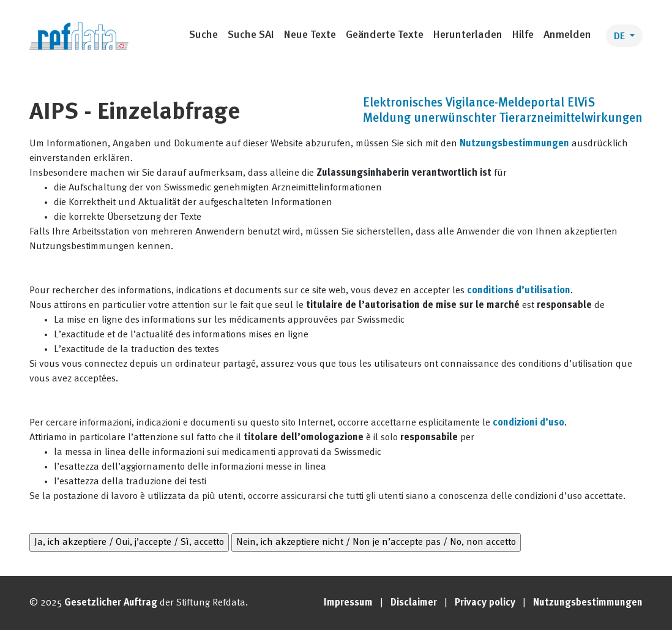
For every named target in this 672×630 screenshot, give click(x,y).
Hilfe (523, 35)
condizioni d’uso (528, 423)
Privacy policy (485, 603)
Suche (203, 35)
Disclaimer (414, 603)
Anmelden (567, 35)
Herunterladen (468, 35)
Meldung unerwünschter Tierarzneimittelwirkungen (503, 119)
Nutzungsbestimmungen (514, 144)
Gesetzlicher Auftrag (111, 603)
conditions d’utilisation (519, 291)
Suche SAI (251, 35)
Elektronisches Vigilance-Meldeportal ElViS (479, 103)
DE (621, 37)
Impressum (348, 603)
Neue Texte (310, 35)
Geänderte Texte (385, 35)
